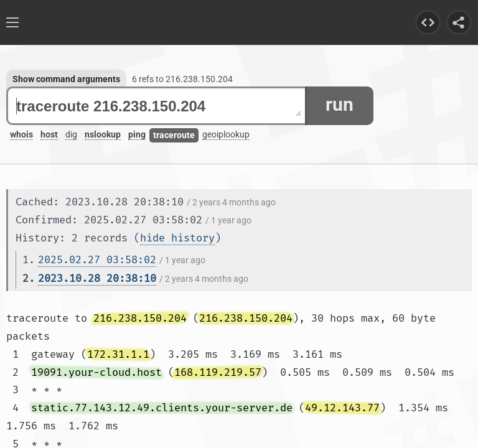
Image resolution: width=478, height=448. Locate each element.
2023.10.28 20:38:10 (97, 278)
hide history (177, 238)
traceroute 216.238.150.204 (159, 106)
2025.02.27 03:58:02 (97, 260)
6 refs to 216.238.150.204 (182, 79)
